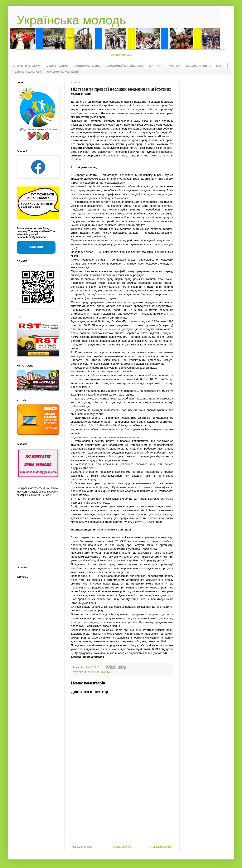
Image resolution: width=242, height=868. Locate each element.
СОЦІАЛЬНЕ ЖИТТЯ (198, 66)
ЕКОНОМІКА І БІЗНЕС (88, 66)
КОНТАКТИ (156, 66)
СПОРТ (221, 66)
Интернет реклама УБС (121, 55)
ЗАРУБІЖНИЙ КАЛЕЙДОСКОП (125, 66)
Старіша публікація (161, 847)
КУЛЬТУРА (174, 66)
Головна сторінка (122, 847)
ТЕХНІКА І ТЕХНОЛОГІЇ (27, 72)
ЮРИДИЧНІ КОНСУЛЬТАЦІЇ (63, 72)
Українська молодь (71, 20)
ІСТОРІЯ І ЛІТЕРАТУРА (27, 66)
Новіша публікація (83, 847)
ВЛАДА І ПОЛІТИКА (58, 66)
